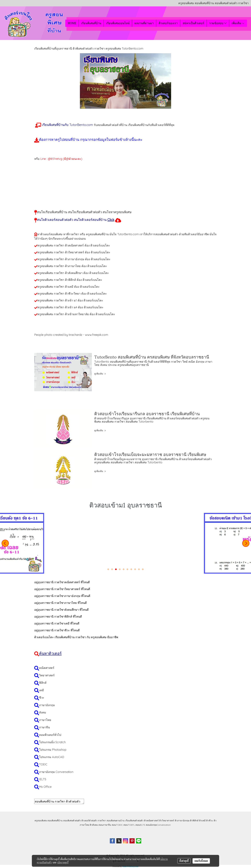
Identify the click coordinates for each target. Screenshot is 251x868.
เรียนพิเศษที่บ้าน (91, 23)
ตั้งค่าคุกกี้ (184, 861)
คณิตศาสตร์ (47, 668)
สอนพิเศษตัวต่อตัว (72, 821)
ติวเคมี (202, 821)
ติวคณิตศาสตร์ (151, 821)
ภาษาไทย (45, 720)
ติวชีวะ (210, 821)
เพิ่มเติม (238, 23)
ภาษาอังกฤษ (47, 705)
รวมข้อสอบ (218, 23)
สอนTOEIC (117, 825)
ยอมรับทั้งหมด (201, 861)
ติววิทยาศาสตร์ (167, 821)
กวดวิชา (102, 821)
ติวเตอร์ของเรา (168, 23)
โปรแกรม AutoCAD (52, 757)
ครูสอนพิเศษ (41, 821)
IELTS (43, 779)
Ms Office (45, 787)
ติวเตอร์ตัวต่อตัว (89, 821)
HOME (72, 23)
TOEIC (43, 764)
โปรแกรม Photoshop (53, 750)
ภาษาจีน (44, 727)
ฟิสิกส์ (43, 683)
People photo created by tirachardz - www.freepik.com (71, 335)
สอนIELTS (140, 825)
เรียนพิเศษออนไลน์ (118, 23)
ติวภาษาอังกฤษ (182, 821)
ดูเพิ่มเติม (100, 374)
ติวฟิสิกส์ (194, 821)
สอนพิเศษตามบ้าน (116, 821)
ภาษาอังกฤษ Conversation (56, 772)
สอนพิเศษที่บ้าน (55, 821)
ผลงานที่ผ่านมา (144, 23)
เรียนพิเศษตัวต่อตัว (135, 821)
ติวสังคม (94, 825)
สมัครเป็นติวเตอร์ (193, 23)
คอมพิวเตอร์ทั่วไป (50, 735)
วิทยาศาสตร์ (47, 675)
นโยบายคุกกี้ (63, 862)
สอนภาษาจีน (105, 825)
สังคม (43, 712)
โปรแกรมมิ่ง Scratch (52, 742)
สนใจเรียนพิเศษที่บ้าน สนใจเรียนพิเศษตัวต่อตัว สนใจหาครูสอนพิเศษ (84, 212)
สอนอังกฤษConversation (158, 825)
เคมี (41, 690)
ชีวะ (42, 698)
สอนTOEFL (129, 825)
